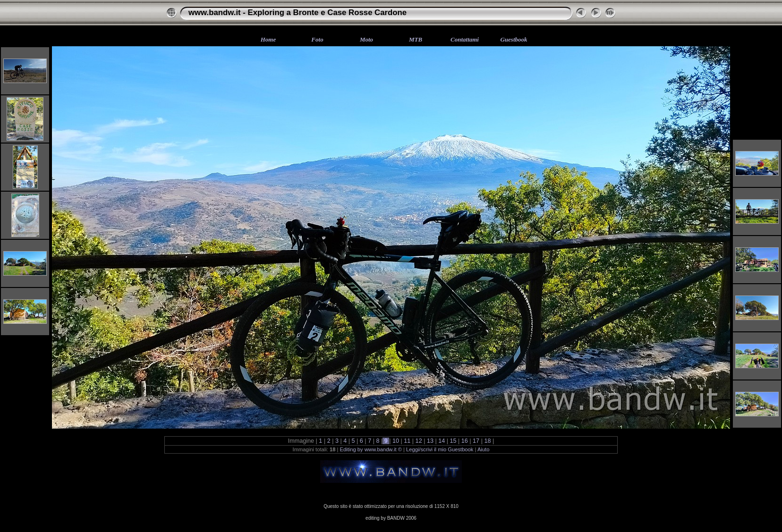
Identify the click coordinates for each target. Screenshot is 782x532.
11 (407, 441)
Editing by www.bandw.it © (371, 449)
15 (453, 441)
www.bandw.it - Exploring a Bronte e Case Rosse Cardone (297, 13)
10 (396, 441)
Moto (366, 39)
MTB (416, 39)
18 (488, 441)
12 (419, 441)
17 (476, 441)
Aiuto (484, 449)
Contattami (465, 39)
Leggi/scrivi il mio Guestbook (440, 449)
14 (442, 441)
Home (268, 39)
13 (430, 441)
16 (464, 441)
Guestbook (514, 39)
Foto (317, 39)
